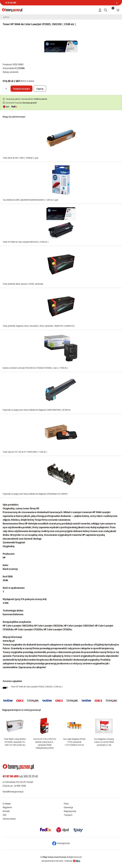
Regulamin (7, 807)
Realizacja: (72, 861)
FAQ (5, 815)
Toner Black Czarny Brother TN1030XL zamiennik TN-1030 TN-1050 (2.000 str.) (15, 742)
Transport (68, 815)
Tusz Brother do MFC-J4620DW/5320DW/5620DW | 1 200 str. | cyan (30, 200)
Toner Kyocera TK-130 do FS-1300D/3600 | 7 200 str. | (25, 452)
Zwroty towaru (9, 819)
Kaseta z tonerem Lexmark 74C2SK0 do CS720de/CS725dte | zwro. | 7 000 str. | (35, 368)
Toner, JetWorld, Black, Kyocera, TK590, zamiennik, (23, 284)
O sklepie (7, 804)
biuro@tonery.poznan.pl (13, 792)
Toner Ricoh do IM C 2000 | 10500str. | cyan (21, 158)
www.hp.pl (9, 641)
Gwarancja (68, 807)
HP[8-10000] (18, 64)
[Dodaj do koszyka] (21, 89)
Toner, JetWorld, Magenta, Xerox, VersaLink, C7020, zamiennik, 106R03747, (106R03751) (39, 326)
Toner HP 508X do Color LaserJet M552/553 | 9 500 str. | (26, 242)
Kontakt (6, 811)
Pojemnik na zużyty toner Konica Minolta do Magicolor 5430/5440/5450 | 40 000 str (37, 410)
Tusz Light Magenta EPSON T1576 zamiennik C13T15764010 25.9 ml (74, 742)
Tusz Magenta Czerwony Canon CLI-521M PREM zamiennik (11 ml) (104, 742)
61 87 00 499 (11, 3)
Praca (66, 804)
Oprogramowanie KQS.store (52, 861)
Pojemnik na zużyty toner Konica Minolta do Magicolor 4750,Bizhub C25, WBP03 (35, 494)
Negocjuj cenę (70, 811)
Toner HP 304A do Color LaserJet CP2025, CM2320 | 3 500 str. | (37, 686)
